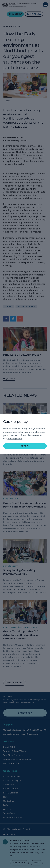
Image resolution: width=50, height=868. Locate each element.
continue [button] (25, 446)
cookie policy (15, 439)
